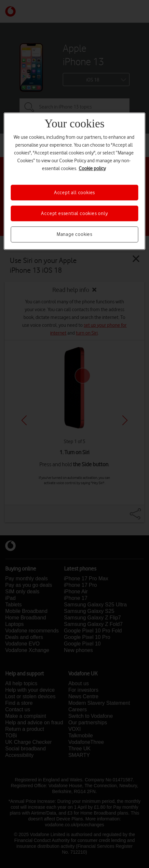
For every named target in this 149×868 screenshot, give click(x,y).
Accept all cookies (74, 193)
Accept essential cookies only (74, 213)
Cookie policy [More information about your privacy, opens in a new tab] (92, 168)
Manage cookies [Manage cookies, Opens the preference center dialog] (74, 234)
